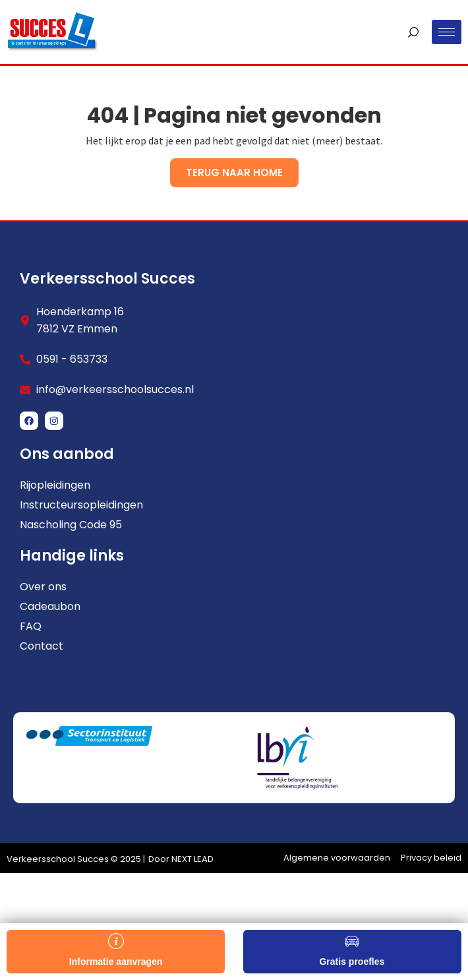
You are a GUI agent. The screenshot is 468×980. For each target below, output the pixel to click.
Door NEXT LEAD (181, 859)
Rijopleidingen (55, 485)
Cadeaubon (50, 607)
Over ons (43, 587)
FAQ (31, 627)
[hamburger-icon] (447, 32)
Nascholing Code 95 (71, 525)
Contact (42, 646)
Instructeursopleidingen (81, 505)
